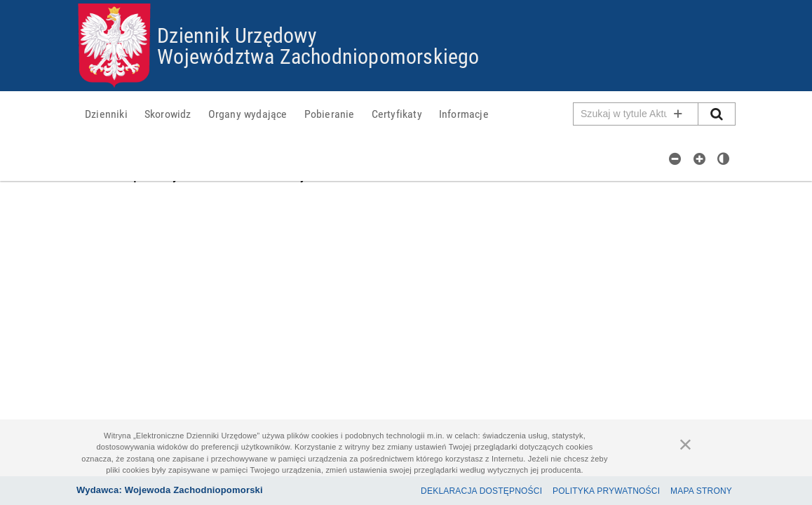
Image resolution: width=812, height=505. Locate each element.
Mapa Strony (701, 491)
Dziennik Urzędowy (237, 35)
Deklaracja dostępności (481, 491)
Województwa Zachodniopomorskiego (318, 56)
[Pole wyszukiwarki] (636, 114)
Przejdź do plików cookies (406, 4)
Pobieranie (330, 114)
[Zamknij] (686, 444)
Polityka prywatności (606, 491)
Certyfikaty (397, 114)
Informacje (464, 114)
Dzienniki (106, 114)
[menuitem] (106, 114)
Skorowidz (168, 114)
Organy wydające (248, 114)
